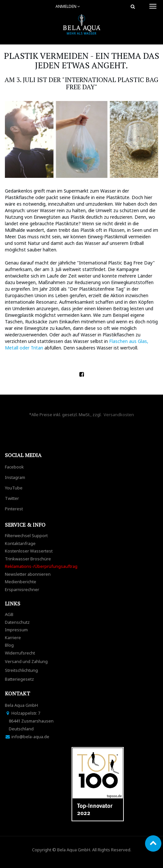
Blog (9, 645)
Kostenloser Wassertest (29, 551)
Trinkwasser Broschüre (28, 559)
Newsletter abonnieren (28, 574)
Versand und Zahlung (26, 661)
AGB (9, 614)
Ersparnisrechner (22, 589)
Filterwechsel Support (26, 536)
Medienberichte (21, 582)
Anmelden (68, 6)
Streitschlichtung (21, 670)
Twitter (12, 498)
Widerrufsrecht (20, 653)
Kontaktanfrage (20, 543)
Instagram (15, 477)
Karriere (13, 638)
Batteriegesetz (19, 679)
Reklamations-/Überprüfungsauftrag (41, 566)
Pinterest (14, 509)
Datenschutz (17, 622)
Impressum (16, 630)
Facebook (14, 467)
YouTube (14, 488)
